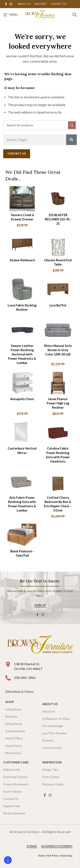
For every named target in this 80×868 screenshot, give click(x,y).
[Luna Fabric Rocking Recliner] (22, 289)
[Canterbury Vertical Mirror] (22, 432)
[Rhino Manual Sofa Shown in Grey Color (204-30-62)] (58, 330)
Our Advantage (53, 726)
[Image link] (40, 645)
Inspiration (52, 762)
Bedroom (11, 716)
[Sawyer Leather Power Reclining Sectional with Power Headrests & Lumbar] (22, 330)
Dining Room (14, 724)
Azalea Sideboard (22, 260)
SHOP (10, 702)
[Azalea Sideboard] (22, 244)
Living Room (13, 709)
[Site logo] (40, 14)
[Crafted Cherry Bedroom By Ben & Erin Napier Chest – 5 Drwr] (58, 481)
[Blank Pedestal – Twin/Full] (22, 535)
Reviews (48, 740)
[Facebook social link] (6, 4)
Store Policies (12, 791)
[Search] (75, 15)
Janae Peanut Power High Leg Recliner (58, 403)
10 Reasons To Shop (56, 719)
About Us (50, 704)
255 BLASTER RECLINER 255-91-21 (58, 219)
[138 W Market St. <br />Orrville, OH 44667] (8, 664)
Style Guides (51, 777)
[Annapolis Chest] (22, 383)
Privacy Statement (16, 784)
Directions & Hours (20, 691)
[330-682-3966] (8, 678)
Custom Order (52, 748)
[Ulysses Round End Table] (58, 244)
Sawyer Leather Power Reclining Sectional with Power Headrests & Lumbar (22, 354)
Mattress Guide (53, 784)
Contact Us (11, 799)
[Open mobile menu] (11, 15)
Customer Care (16, 762)
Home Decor (14, 746)
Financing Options (15, 777)
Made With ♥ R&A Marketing (55, 856)
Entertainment (15, 731)
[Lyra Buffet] (58, 289)
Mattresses (13, 753)
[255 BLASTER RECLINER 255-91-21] (58, 199)
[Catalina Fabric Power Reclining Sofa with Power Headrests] (58, 432)
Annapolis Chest (22, 399)
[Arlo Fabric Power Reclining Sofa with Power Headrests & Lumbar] (22, 481)
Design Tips (50, 770)
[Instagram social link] (11, 4)
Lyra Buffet (58, 305)
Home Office (14, 738)
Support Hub (12, 806)
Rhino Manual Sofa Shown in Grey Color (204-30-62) (58, 350)
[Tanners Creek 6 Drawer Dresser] (22, 199)
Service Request (14, 813)
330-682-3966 (25, 678)
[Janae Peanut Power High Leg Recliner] (58, 383)
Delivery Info (12, 770)
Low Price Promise (55, 733)
